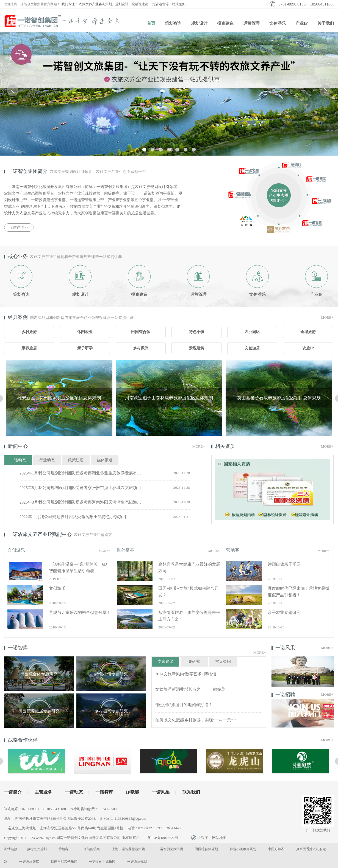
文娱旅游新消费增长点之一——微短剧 (190, 689)
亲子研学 (85, 348)
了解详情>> (19, 227)
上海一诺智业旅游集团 (128, 849)
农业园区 (252, 332)
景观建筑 (196, 348)
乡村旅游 (29, 332)
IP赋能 (132, 792)
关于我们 (326, 23)
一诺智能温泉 (90, 849)
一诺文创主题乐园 (102, 862)
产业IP (302, 23)
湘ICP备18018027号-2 (165, 838)
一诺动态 (74, 792)
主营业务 (43, 792)
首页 (151, 23)
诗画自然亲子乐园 (64, 862)
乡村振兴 (141, 348)
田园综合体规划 (206, 849)
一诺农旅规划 (137, 862)
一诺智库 (104, 792)
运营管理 (251, 23)
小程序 (200, 838)
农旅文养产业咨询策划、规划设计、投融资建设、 (115, 4)
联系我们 (191, 792)
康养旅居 (29, 348)
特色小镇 (196, 332)
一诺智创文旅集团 (170, 849)
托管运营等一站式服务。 (170, 4)
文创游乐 (278, 23)
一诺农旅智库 (29, 862)
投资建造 (225, 23)
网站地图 (219, 838)
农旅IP (308, 348)
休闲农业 (85, 332)
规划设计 (199, 23)
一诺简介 (13, 792)
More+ (327, 317)
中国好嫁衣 (276, 849)
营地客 (63, 849)
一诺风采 (161, 792)
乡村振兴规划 (37, 849)
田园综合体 (141, 332)
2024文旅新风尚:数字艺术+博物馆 (186, 674)
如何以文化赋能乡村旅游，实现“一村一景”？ (196, 720)
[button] (144, 150)
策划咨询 (173, 23)
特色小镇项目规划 (243, 849)
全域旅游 (308, 332)
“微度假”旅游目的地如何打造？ (184, 705)
